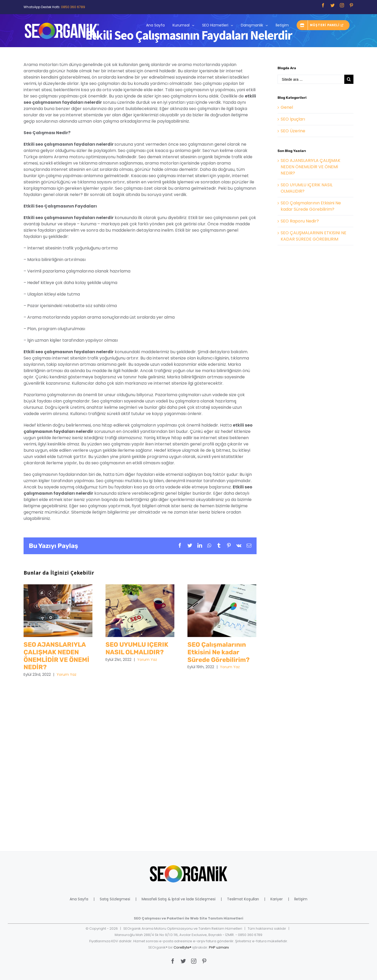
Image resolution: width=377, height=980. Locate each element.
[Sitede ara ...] (311, 79)
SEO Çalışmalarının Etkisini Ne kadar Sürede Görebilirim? (311, 206)
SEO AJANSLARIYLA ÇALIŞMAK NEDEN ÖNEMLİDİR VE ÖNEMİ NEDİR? (311, 167)
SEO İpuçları (293, 119)
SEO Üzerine (293, 131)
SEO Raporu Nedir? (300, 221)
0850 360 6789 (73, 7)
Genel (287, 107)
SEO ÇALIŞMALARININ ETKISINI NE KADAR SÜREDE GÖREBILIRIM (314, 236)
